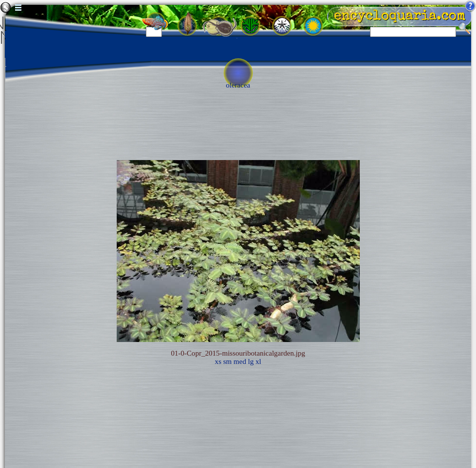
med (240, 361)
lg (251, 361)
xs (218, 361)
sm (228, 361)
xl (258, 361)
